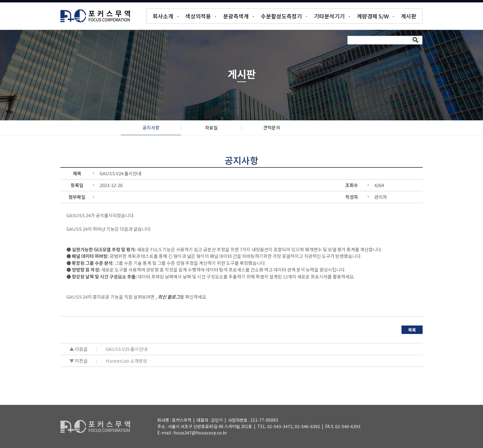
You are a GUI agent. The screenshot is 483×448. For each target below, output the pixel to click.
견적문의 (272, 127)
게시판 (409, 16)
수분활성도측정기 (281, 16)
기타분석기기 (329, 16)
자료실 (211, 127)
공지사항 (151, 127)
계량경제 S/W (373, 16)
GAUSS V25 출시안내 (126, 349)
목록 (412, 330)
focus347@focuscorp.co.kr (200, 433)
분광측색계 (236, 16)
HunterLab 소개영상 (126, 361)
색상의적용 (198, 16)
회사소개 (163, 16)
